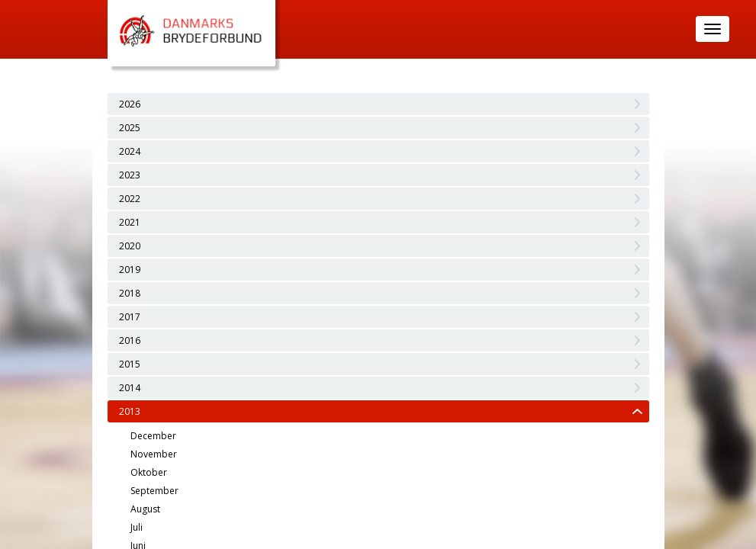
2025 (130, 128)
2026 (130, 104)
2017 (130, 317)
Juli (137, 527)
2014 (130, 388)
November (154, 454)
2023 (130, 175)
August (145, 509)
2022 (130, 199)
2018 (130, 293)
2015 (130, 364)
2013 (130, 411)
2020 (130, 246)
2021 (130, 222)
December (153, 436)
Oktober (149, 472)
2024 (130, 151)
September (154, 491)
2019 (130, 270)
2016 (130, 340)
